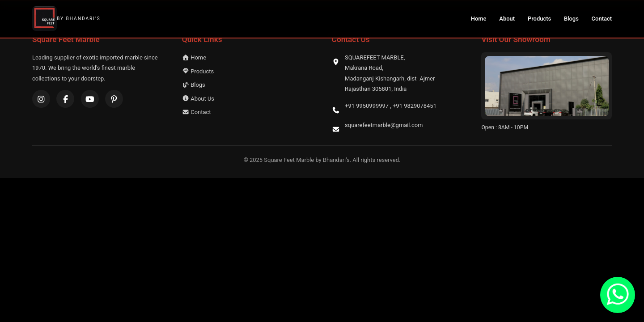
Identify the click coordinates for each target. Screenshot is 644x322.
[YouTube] (90, 99)
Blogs (571, 19)
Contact (602, 19)
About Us (198, 99)
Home (479, 19)
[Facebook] (65, 99)
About (507, 19)
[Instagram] (41, 99)
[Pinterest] (114, 99)
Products (539, 19)
